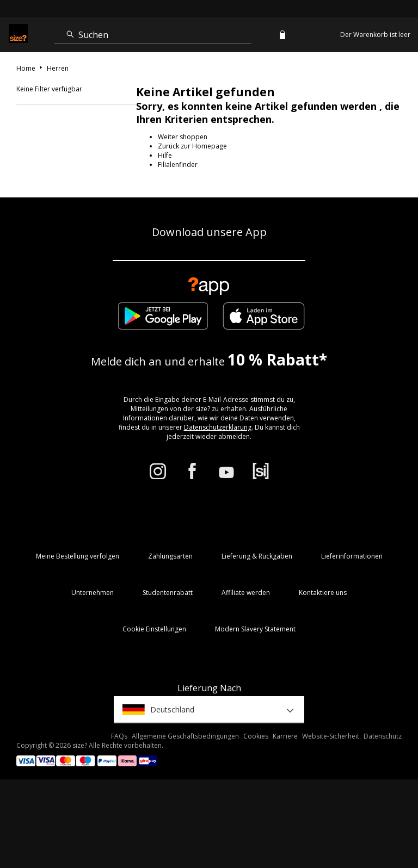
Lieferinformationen (352, 556)
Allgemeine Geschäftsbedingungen (185, 736)
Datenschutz (383, 736)
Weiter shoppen (183, 137)
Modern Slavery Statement (255, 629)
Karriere (285, 736)
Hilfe (165, 155)
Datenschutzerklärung (218, 427)
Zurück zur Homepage (192, 146)
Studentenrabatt (168, 593)
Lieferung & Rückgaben (257, 556)
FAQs (119, 736)
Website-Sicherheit (331, 736)
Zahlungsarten (170, 556)
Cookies (256, 736)
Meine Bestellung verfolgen (78, 556)
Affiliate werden (246, 593)
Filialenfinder (178, 165)
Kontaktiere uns (323, 593)
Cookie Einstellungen (154, 629)
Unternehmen (93, 593)
